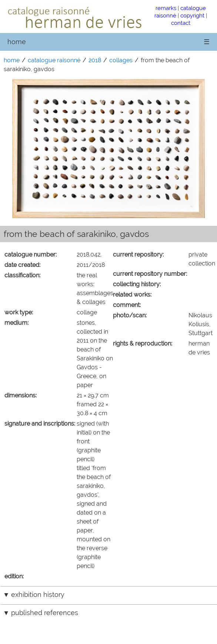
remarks (166, 8)
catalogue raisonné (54, 60)
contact (181, 23)
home (17, 42)
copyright (192, 15)
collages (121, 60)
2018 (95, 60)
